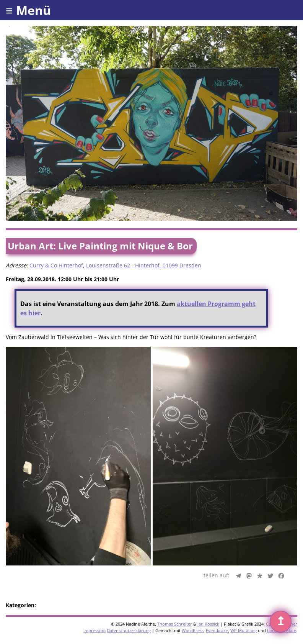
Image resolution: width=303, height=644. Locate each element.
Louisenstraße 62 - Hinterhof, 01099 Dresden (144, 265)
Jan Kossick (208, 624)
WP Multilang (244, 630)
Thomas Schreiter (175, 624)
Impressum (94, 630)
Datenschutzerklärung (129, 630)
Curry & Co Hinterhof (56, 265)
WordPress (193, 630)
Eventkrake (217, 630)
